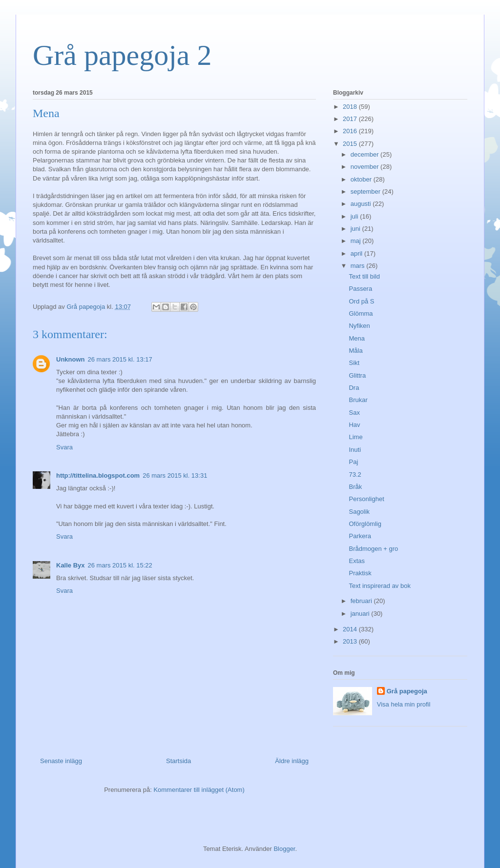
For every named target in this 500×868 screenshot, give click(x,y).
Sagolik (359, 512)
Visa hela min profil (404, 704)
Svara (64, 447)
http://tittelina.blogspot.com (98, 475)
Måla (355, 351)
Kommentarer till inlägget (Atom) (199, 790)
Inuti (355, 450)
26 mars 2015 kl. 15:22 (120, 565)
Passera (360, 289)
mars (359, 266)
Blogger (284, 849)
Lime (355, 437)
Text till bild (364, 276)
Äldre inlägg (292, 761)
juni (356, 229)
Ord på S (361, 301)
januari (361, 614)
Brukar (358, 400)
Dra (354, 388)
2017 (351, 119)
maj (357, 241)
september (366, 192)
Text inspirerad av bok (379, 586)
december (365, 154)
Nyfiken (359, 326)
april (357, 253)
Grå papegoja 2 (122, 55)
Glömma (361, 313)
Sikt (354, 363)
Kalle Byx (71, 565)
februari (362, 601)
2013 (351, 641)
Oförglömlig (365, 524)
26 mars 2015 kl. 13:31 (175, 475)
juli (355, 216)
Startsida (178, 761)
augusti (362, 204)
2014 (351, 629)
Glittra (357, 375)
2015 (351, 144)
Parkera (360, 536)
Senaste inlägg (61, 761)
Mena (357, 338)
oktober (362, 179)
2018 (351, 107)
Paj (353, 462)
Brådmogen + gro (373, 549)
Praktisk (360, 573)
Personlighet (366, 499)
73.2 (355, 474)
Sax (354, 413)
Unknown (71, 359)
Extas (357, 561)
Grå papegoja (407, 691)
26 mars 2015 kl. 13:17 (120, 359)
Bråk (355, 487)
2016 (351, 131)
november (365, 167)
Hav (354, 425)
